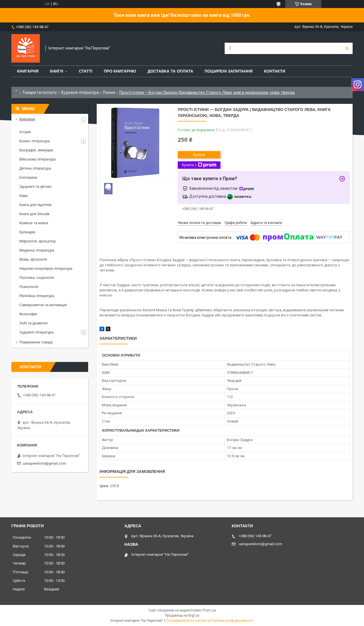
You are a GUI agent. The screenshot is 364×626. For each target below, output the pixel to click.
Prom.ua (209, 610)
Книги (56, 71)
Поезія (109, 92)
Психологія (29, 287)
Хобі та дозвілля (33, 323)
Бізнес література (35, 141)
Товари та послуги (39, 92)
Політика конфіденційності (232, 621)
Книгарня (28, 71)
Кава (23, 196)
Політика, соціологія (37, 278)
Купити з (199, 165)
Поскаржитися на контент (187, 621)
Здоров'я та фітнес (36, 187)
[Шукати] (347, 48)
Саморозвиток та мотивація (43, 305)
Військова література (37, 159)
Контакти (275, 71)
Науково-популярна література (46, 268)
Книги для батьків (34, 214)
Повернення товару (36, 342)
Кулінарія (27, 232)
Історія (25, 132)
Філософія (28, 314)
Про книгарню (120, 71)
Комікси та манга (34, 223)
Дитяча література (35, 168)
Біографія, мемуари (36, 150)
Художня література (80, 92)
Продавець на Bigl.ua (182, 615)
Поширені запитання (228, 71)
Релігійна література (37, 296)
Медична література (37, 250)
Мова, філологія (33, 259)
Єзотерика (28, 177)
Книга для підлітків (35, 205)
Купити (199, 155)
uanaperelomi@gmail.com (44, 463)
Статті (86, 71)
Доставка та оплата (170, 71)
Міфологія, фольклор (38, 241)
